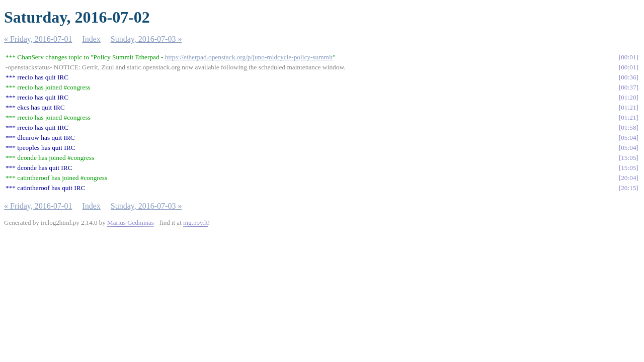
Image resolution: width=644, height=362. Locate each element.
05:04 (628, 138)
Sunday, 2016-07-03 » (146, 39)
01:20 (628, 97)
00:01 (628, 57)
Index (91, 39)
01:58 (628, 127)
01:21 (628, 107)
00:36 (628, 77)
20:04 (628, 178)
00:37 (628, 87)
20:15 (628, 188)
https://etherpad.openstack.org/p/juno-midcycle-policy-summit (249, 57)
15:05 (628, 158)
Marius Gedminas (131, 222)
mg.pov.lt (195, 222)
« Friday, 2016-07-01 (38, 39)
